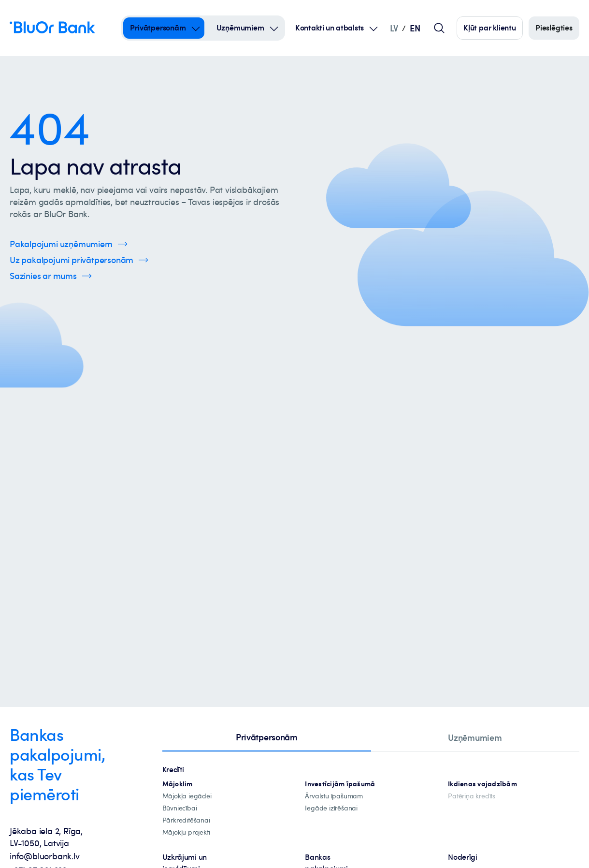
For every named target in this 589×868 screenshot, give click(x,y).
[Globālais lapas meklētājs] (439, 28)
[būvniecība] (180, 808)
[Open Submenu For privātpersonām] (196, 28)
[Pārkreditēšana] (186, 820)
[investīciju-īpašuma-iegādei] (331, 808)
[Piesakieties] (554, 28)
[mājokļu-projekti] (186, 832)
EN (415, 28)
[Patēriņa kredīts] (472, 796)
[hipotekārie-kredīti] (178, 784)
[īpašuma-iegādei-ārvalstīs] (334, 796)
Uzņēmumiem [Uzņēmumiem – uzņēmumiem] (240, 28)
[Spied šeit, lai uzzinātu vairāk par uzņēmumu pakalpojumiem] (69, 244)
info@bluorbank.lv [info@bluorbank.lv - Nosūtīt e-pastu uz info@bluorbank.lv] (45, 856)
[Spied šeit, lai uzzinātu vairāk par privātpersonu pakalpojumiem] (79, 260)
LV (394, 28)
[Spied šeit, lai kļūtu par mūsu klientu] (490, 28)
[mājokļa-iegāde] (187, 796)
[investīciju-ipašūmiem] (340, 784)
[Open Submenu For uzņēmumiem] (274, 28)
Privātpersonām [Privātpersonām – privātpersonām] (158, 28)
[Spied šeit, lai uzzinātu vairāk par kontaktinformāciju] (51, 276)
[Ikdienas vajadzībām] (482, 784)
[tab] (267, 738)
